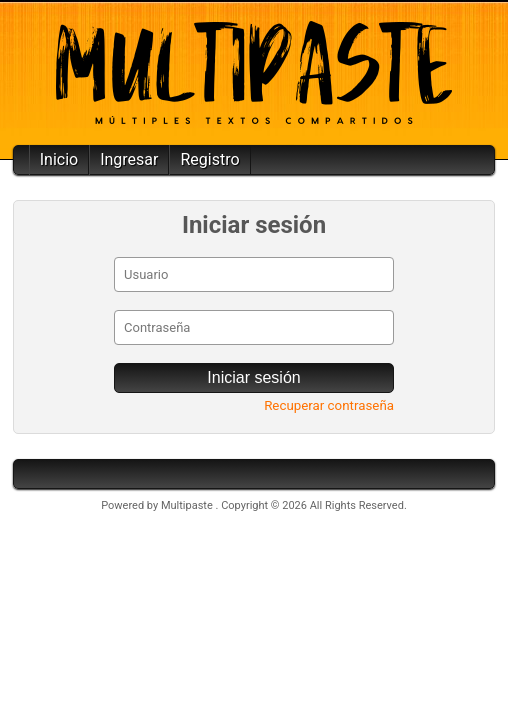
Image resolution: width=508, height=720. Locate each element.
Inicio (59, 159)
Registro (209, 159)
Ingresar (129, 159)
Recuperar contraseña (329, 405)
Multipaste (188, 505)
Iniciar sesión (253, 377)
